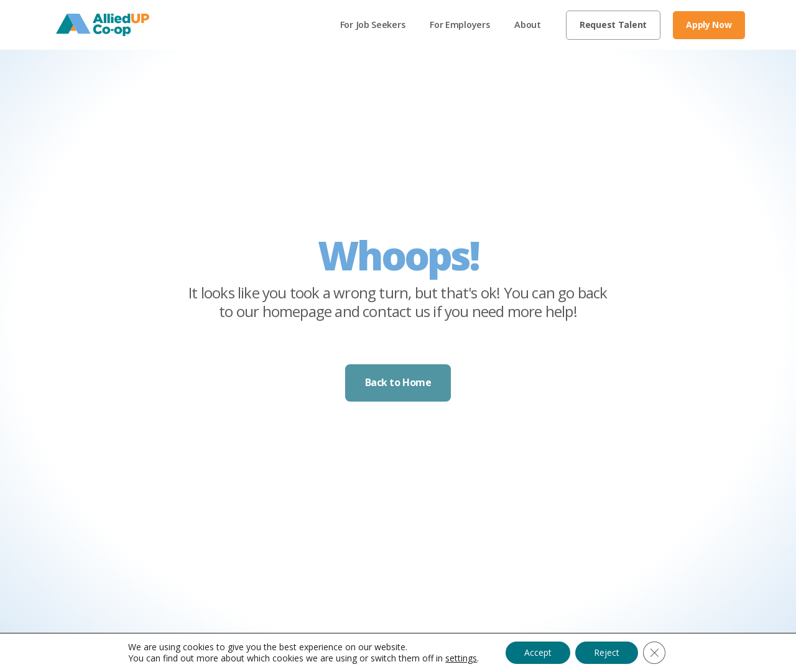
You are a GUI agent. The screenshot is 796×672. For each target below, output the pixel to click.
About (528, 25)
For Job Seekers (373, 25)
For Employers (460, 25)
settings (461, 658)
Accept (538, 652)
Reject (607, 652)
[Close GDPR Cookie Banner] (654, 653)
